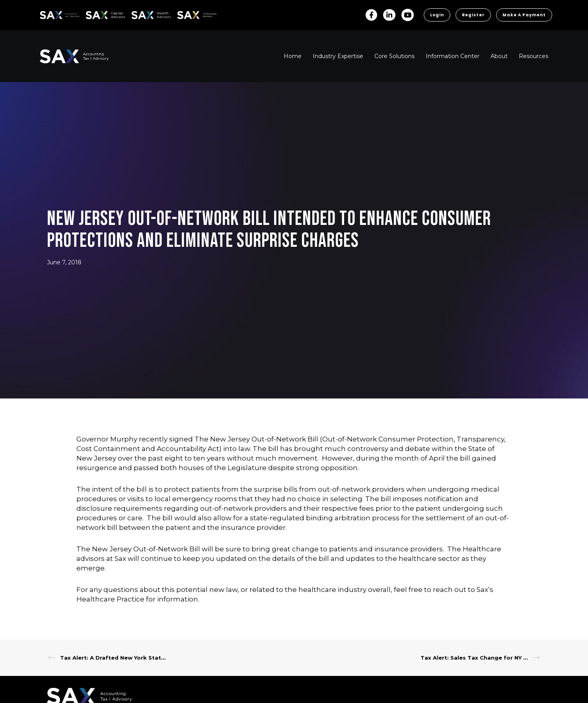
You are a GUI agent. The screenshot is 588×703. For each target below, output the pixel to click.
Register (473, 15)
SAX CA (94, 14)
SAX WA (140, 14)
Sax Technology (192, 15)
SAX (44, 14)
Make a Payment (524, 15)
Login (437, 15)
